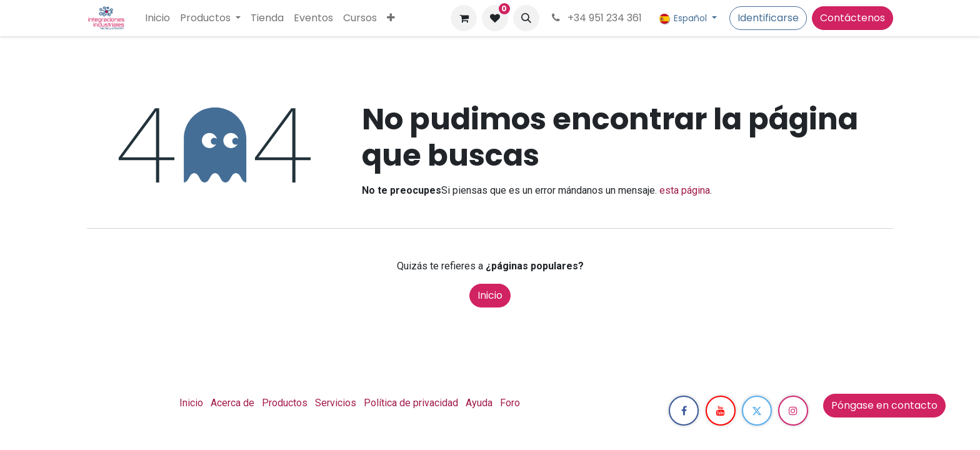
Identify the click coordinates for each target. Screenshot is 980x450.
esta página (685, 190)
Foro (510, 403)
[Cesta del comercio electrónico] (464, 18)
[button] (526, 18)
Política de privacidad (411, 403)
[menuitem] (157, 18)
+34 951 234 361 (596, 18)
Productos (285, 403)
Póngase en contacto (884, 405)
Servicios (336, 403)
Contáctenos (852, 18)
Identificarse (768, 18)
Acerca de (232, 403)
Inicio (490, 295)
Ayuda (479, 403)
